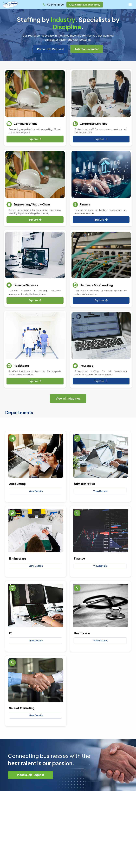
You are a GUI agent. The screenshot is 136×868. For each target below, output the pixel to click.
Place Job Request (50, 49)
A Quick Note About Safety (85, 5)
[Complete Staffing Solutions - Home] (10, 5)
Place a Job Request (31, 775)
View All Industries (68, 398)
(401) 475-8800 (55, 5)
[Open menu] (130, 5)
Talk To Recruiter (87, 49)
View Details (36, 491)
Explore (35, 139)
